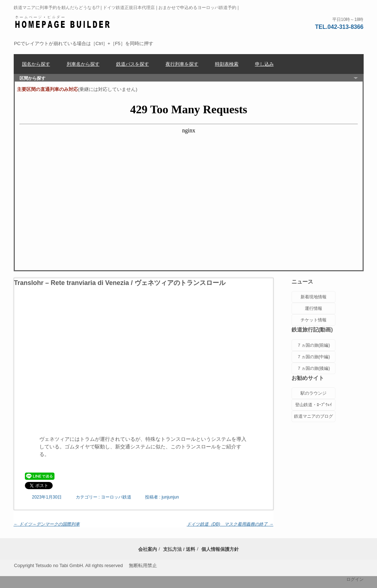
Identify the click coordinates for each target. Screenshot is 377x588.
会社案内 (148, 549)
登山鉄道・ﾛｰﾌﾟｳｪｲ (314, 405)
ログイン (355, 579)
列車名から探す (83, 64)
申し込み (264, 64)
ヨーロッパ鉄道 (116, 497)
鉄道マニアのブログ (314, 416)
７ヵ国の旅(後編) (314, 368)
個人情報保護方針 (220, 549)
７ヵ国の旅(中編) (314, 357)
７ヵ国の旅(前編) (314, 345)
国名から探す (36, 64)
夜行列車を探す (182, 64)
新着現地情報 (314, 297)
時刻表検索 (227, 64)
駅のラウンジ (314, 393)
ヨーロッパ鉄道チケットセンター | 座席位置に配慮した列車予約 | (63, 22)
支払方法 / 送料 (179, 549)
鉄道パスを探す (133, 64)
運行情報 (314, 308)
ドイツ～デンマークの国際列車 (47, 524)
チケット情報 (314, 320)
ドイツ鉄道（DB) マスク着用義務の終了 (230, 524)
